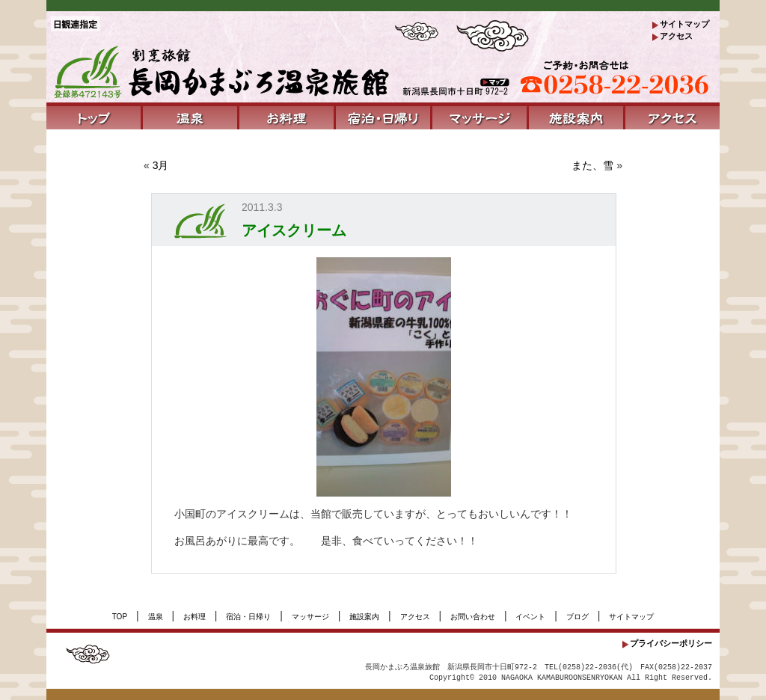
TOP (120, 617)
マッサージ (310, 617)
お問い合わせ (473, 617)
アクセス (676, 36)
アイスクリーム (294, 230)
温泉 (156, 617)
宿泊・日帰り (248, 617)
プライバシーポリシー (671, 643)
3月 (161, 165)
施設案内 (364, 617)
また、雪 (592, 165)
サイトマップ (684, 24)
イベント (530, 617)
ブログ (577, 617)
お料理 (194, 617)
